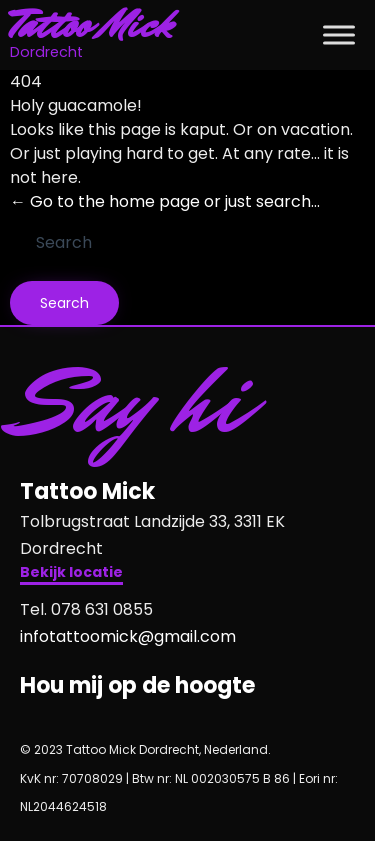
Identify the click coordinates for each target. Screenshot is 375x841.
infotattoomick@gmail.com (128, 636)
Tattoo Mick (91, 25)
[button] (71, 574)
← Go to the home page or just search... (165, 201)
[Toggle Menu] (339, 34)
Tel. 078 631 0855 (86, 609)
